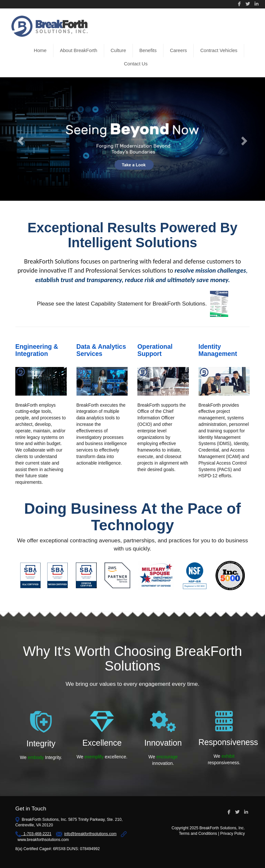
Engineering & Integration (37, 350)
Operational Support (155, 350)
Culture (118, 50)
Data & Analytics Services (101, 350)
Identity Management (218, 350)
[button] (20, 139)
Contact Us (136, 64)
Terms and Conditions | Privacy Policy (212, 834)
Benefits (148, 50)
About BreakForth (79, 50)
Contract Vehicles (219, 50)
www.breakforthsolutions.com (43, 840)
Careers (178, 50)
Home (40, 50)
